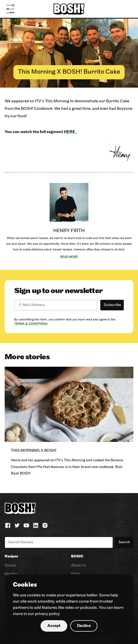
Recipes (11, 557)
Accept (54, 626)
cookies (34, 595)
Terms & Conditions (31, 324)
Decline (84, 626)
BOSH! (77, 557)
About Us (79, 566)
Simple (10, 566)
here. (70, 132)
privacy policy (47, 614)
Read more (69, 257)
